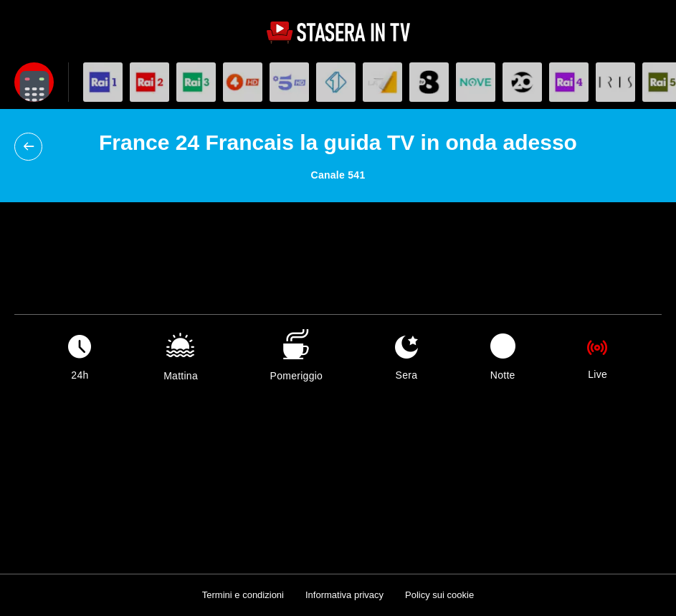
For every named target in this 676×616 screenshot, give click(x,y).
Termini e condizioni (243, 595)
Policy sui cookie (439, 595)
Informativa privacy (344, 595)
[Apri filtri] (34, 82)
